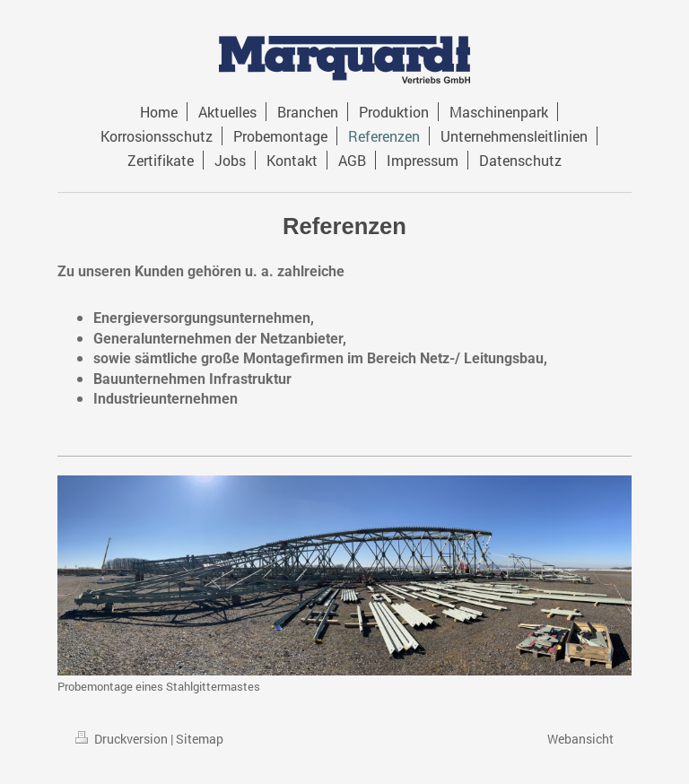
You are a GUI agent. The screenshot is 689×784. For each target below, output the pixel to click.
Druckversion (123, 739)
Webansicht (580, 739)
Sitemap (200, 739)
